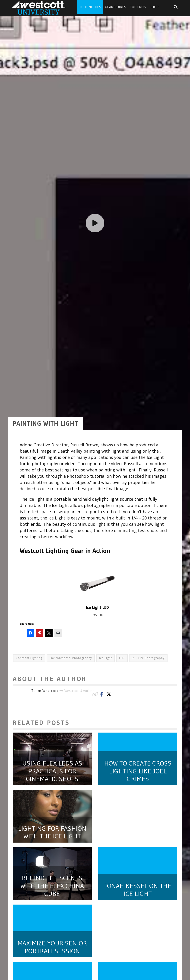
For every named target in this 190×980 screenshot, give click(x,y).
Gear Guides (116, 7)
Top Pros (138, 7)
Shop (154, 7)
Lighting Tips (90, 7)
